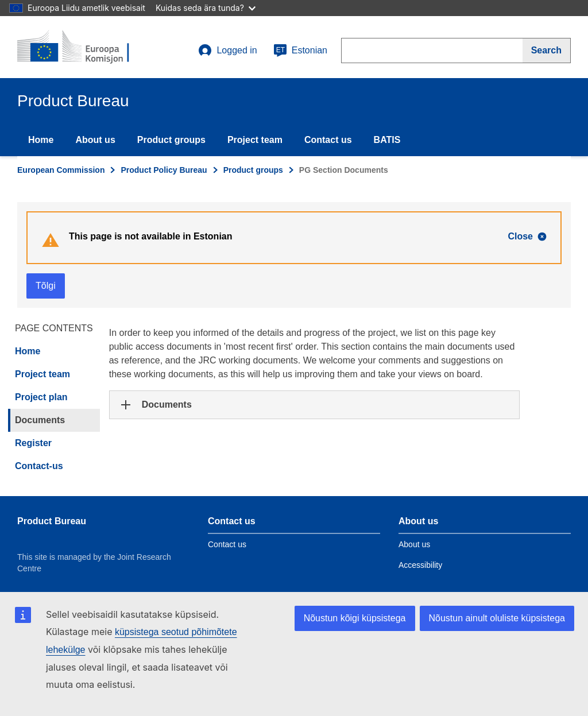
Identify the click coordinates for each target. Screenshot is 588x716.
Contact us (328, 140)
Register (33, 443)
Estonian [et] (300, 51)
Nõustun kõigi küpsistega (355, 618)
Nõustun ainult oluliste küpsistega (497, 618)
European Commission (61, 170)
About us (95, 140)
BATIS (387, 140)
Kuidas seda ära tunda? (206, 8)
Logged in (227, 51)
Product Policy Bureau (164, 170)
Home (41, 140)
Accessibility (420, 565)
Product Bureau (52, 521)
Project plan (41, 397)
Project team (255, 140)
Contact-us (39, 466)
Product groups (171, 140)
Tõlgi (46, 286)
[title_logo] (87, 47)
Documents (40, 420)
